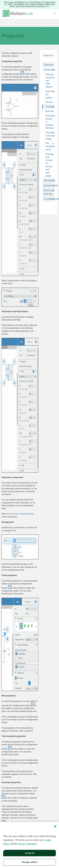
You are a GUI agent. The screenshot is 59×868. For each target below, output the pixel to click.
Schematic (49, 70)
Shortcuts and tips (49, 192)
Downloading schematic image (50, 136)
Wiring (49, 102)
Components (49, 185)
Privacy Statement (28, 844)
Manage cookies (29, 862)
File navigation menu (50, 146)
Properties (50, 107)
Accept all (29, 853)
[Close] (55, 826)
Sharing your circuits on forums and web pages (49, 165)
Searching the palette (50, 94)
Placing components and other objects (50, 81)
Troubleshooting (49, 199)
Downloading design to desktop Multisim (50, 122)
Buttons (49, 111)
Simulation (49, 180)
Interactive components (20, 514)
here (47, 6)
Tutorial (48, 65)
